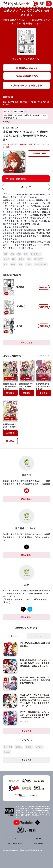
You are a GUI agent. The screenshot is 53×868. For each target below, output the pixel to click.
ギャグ (6, 259)
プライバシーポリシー (15, 844)
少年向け (19, 747)
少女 (19, 254)
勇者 (12, 254)
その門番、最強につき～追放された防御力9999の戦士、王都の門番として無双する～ (35, 680)
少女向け (7, 752)
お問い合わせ (38, 844)
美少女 (21, 259)
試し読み (10, 441)
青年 (26, 254)
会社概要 (38, 838)
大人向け (39, 747)
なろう (28, 264)
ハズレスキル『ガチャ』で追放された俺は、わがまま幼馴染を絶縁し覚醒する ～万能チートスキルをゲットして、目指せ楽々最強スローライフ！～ (35, 700)
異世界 (13, 264)
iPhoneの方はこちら (27, 68)
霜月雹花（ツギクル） (29, 102)
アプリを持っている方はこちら (26, 85)
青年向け (29, 747)
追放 (5, 254)
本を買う (10, 393)
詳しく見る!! (26, 499)
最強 (14, 259)
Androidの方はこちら (27, 76)
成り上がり (38, 259)
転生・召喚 (8, 747)
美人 (5, 264)
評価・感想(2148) (18, 179)
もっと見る (27, 731)
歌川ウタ (11, 102)
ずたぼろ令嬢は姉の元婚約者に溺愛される (35, 644)
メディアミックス (41, 264)
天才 (29, 259)
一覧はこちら (27, 342)
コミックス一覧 (39, 153)
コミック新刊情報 (12, 356)
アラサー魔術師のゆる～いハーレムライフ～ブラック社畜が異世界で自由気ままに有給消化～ (35, 715)
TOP (15, 838)
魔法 (21, 264)
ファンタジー (36, 254)
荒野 (8, 104)
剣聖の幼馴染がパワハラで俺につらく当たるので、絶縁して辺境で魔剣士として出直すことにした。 (35, 663)
